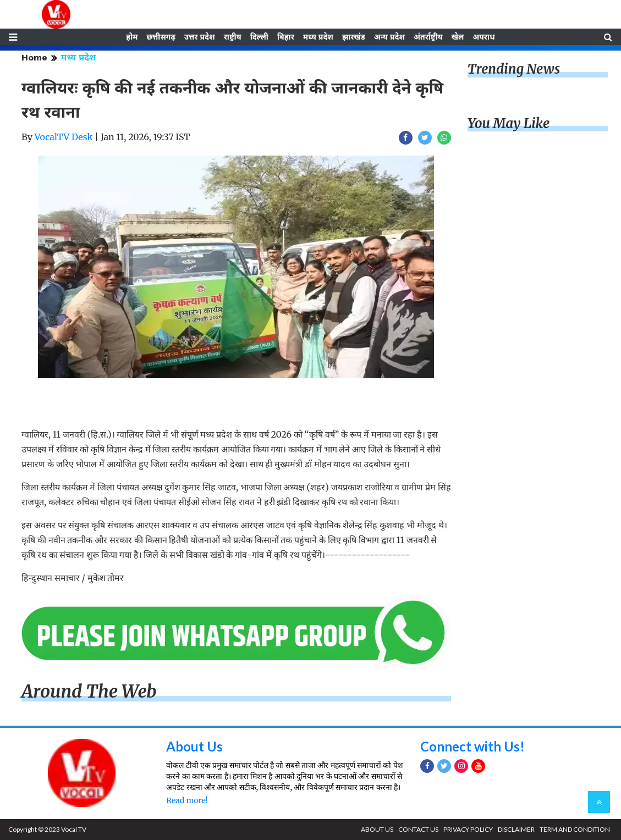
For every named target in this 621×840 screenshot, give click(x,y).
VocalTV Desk (64, 137)
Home (34, 57)
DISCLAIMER (516, 829)
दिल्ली (259, 37)
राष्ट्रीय (233, 37)
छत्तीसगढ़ (161, 37)
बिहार (286, 37)
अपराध (483, 37)
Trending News (514, 69)
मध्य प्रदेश (318, 37)
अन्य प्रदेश (389, 37)
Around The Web (89, 692)
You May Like (509, 123)
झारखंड (354, 37)
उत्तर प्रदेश (200, 37)
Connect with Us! (472, 746)
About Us (194, 746)
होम (132, 37)
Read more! (187, 800)
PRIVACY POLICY (468, 829)
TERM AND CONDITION (575, 829)
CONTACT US (418, 829)
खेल (458, 37)
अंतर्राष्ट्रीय (428, 37)
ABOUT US (377, 829)
